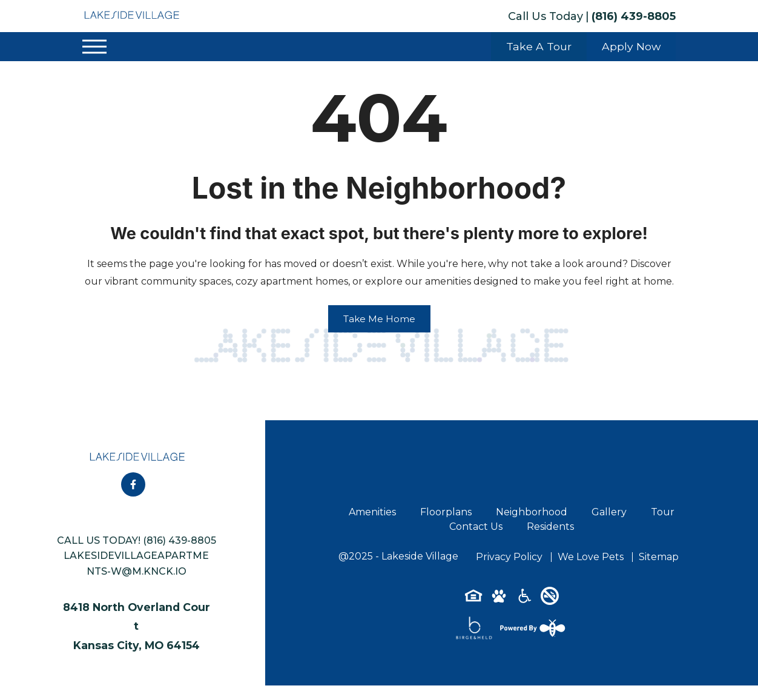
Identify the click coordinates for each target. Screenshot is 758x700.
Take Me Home (379, 319)
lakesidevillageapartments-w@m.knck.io (136, 563)
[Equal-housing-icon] (473, 600)
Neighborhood (532, 512)
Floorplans (446, 512)
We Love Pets (591, 557)
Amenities (372, 512)
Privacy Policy (509, 557)
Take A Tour (539, 46)
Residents (550, 527)
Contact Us (476, 527)
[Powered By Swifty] (532, 628)
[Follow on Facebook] (133, 484)
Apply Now (631, 46)
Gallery (609, 512)
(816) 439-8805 (634, 16)
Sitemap (659, 557)
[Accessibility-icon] (524, 600)
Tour (663, 512)
